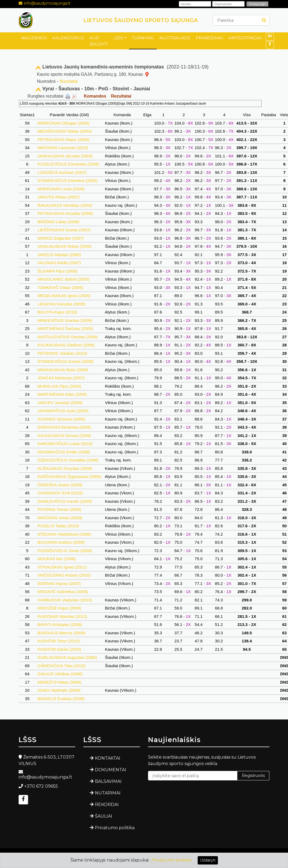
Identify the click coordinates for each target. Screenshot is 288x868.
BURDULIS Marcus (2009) (61, 633)
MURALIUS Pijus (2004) (59, 386)
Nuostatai (69, 81)
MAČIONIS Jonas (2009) (60, 518)
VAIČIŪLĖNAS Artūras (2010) (64, 575)
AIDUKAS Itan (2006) (57, 559)
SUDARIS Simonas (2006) (61, 419)
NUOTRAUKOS (175, 38)
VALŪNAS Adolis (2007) (59, 263)
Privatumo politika (115, 828)
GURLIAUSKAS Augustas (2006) (67, 657)
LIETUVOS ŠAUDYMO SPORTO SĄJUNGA (141, 20)
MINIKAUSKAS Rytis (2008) (63, 370)
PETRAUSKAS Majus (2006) (64, 139)
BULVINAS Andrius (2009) (61, 542)
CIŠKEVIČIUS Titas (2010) (62, 666)
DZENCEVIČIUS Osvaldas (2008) (68, 460)
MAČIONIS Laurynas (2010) (63, 148)
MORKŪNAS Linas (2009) (61, 189)
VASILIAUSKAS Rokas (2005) (65, 246)
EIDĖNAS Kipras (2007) (59, 583)
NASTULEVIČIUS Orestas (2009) (68, 337)
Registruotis (253, 776)
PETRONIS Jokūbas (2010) (62, 353)
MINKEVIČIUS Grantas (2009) (65, 320)
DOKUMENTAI (111, 770)
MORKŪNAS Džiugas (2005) (64, 123)
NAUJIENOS (34, 38)
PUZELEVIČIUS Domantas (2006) (68, 164)
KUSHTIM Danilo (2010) (59, 649)
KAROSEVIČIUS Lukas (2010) (65, 444)
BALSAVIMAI (108, 781)
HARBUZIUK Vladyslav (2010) (65, 600)
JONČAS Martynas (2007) (61, 378)
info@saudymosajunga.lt (47, 3)
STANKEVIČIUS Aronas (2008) (66, 361)
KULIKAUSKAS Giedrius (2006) (66, 345)
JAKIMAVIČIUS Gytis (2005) (63, 411)
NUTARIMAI (108, 793)
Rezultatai (121, 96)
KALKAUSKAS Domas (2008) (64, 435)
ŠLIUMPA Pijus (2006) (57, 271)
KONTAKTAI (108, 758)
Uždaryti (208, 860)
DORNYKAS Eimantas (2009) (64, 427)
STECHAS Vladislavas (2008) (64, 534)
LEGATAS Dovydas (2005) (61, 304)
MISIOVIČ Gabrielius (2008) (63, 592)
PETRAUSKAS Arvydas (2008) (65, 213)
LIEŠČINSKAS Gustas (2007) (64, 230)
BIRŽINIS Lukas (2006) (58, 222)
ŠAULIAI (104, 816)
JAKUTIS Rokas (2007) (59, 197)
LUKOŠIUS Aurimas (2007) (62, 172)
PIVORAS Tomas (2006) (59, 509)
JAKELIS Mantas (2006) (59, 255)
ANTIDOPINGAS (245, 38)
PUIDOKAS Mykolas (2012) (62, 616)
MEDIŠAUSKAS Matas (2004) (65, 131)
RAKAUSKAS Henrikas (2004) (65, 205)
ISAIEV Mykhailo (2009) (59, 690)
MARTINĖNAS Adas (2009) (62, 394)
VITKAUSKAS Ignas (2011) (62, 567)
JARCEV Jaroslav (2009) (60, 403)
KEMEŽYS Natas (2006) (59, 682)
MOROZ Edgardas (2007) (61, 238)
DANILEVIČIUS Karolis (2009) (65, 501)
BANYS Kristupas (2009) (60, 624)
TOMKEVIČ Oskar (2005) (60, 287)
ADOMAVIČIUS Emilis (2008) (64, 452)
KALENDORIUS (68, 38)
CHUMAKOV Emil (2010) (60, 493)
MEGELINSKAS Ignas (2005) (64, 296)
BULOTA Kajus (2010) (57, 312)
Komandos (95, 96)
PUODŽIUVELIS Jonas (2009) (65, 551)
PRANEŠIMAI (209, 38)
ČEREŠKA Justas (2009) (60, 485)
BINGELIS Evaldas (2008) (61, 699)
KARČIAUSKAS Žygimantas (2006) (69, 476)
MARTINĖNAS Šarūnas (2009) (65, 328)
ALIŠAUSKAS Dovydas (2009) (65, 468)
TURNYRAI (143, 38)
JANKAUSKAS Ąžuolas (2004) (65, 156)
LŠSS (118, 38)
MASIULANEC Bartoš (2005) (64, 279)
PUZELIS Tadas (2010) (58, 526)
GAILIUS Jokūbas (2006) (60, 674)
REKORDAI (107, 805)
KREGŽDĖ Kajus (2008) (59, 608)
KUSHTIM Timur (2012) (59, 641)
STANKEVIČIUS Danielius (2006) (68, 180)
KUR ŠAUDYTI (99, 41)
